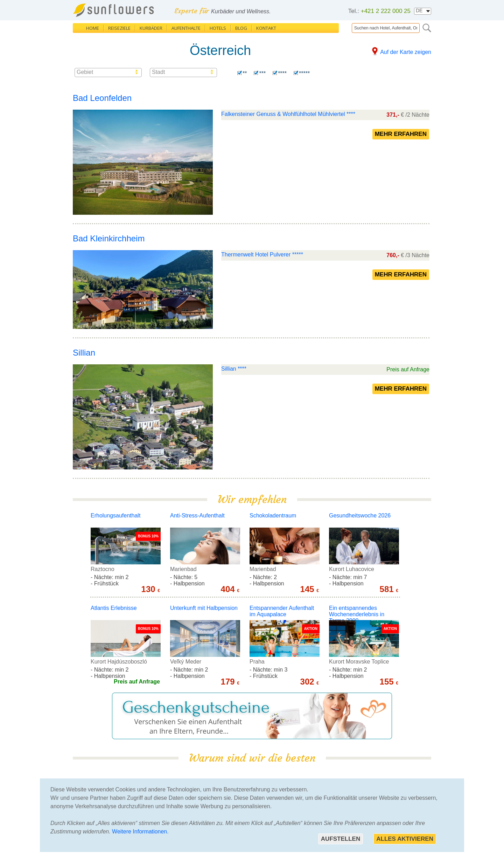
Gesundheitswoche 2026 (360, 516)
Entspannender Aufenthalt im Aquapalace (282, 611)
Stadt (158, 72)
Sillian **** (234, 369)
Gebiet (85, 72)
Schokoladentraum (273, 516)
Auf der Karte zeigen (406, 52)
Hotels (218, 28)
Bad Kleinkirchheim (109, 238)
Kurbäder (151, 28)
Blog (241, 28)
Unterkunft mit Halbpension (204, 608)
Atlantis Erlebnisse (114, 608)
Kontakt (266, 28)
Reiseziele (119, 28)
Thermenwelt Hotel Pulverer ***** (262, 255)
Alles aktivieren (405, 839)
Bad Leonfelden (102, 98)
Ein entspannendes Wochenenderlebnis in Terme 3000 (357, 614)
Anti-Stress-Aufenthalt (197, 516)
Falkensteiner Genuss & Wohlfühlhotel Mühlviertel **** (288, 114)
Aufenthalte (186, 28)
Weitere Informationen (139, 831)
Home (93, 28)
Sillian (84, 353)
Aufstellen (341, 839)
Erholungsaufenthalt (115, 516)
